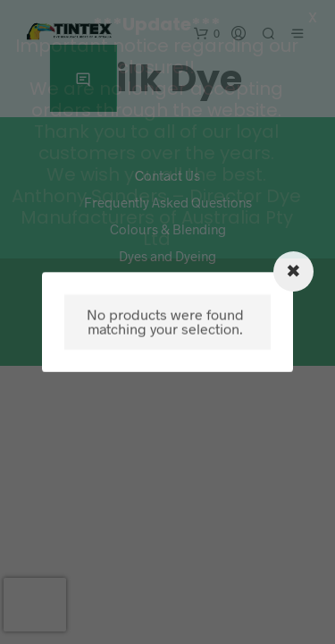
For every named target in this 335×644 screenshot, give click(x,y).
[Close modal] (293, 271)
